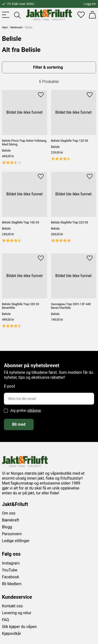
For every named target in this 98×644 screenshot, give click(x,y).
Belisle (6, 151)
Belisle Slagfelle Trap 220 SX (70, 222)
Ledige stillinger (16, 541)
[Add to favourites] (41, 94)
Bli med (19, 424)
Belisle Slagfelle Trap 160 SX (21, 222)
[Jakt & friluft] (49, 15)
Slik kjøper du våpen (19, 627)
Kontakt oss (12, 606)
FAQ (6, 620)
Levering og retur (17, 613)
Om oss (9, 513)
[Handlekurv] (92, 15)
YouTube (10, 570)
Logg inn (90, 4)
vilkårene (34, 410)
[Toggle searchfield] (17, 15)
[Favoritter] (81, 15)
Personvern (12, 534)
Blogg (7, 527)
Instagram (11, 563)
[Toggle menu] (6, 15)
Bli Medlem (12, 584)
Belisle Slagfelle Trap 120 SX (70, 141)
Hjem (5, 27)
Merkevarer (16, 27)
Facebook (10, 577)
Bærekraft (11, 520)
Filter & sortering (48, 67)
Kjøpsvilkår (12, 634)
